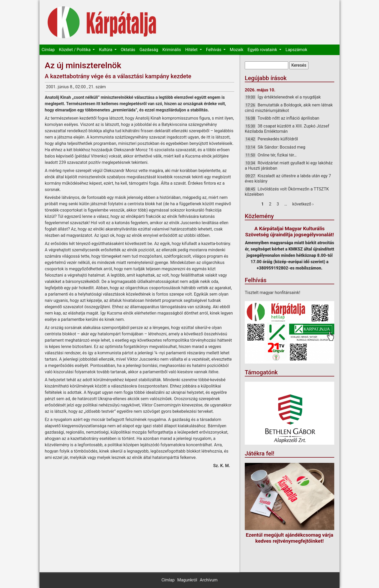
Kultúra (106, 50)
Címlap (48, 50)
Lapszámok (296, 50)
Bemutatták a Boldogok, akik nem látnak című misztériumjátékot (289, 108)
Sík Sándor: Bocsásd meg (281, 147)
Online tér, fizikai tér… (277, 155)
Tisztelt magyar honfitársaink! (273, 293)
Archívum (209, 580)
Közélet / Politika (75, 50)
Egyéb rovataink (263, 50)
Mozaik (237, 50)
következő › (303, 204)
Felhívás (214, 50)
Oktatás (128, 50)
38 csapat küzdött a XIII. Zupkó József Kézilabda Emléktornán (287, 129)
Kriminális (172, 50)
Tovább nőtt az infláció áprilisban (289, 118)
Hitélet (192, 50)
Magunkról (187, 580)
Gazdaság (149, 50)
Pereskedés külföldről (278, 139)
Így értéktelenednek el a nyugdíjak (289, 97)
